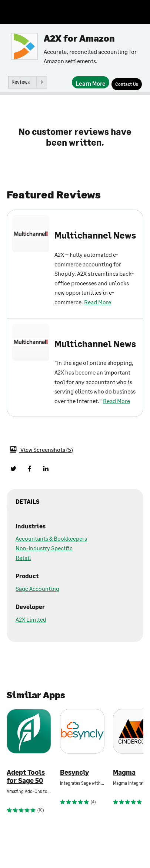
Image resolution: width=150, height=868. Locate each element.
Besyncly (74, 772)
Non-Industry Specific (44, 548)
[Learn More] (91, 82)
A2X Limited (31, 619)
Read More (98, 302)
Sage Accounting (37, 588)
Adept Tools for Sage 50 (26, 776)
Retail (23, 558)
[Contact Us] (127, 84)
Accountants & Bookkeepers (51, 538)
